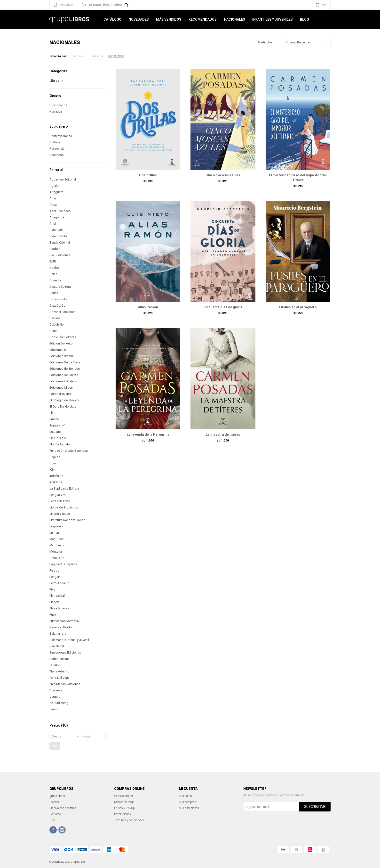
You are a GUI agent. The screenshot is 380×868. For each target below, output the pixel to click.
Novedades (139, 19)
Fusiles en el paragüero (298, 307)
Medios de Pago (124, 802)
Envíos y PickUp (124, 808)
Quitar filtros (116, 56)
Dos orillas (148, 175)
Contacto (55, 814)
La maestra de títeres (223, 434)
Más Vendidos (169, 19)
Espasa (95, 56)
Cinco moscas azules (223, 175)
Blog (305, 19)
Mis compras (187, 802)
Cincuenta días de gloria (223, 307)
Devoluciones (123, 814)
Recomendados (203, 19)
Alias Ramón (148, 307)
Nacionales (234, 19)
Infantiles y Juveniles (273, 19)
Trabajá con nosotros (63, 808)
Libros (77, 56)
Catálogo (112, 19)
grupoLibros (57, 796)
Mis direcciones (189, 808)
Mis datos (185, 796)
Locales (54, 802)
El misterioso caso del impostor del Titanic (298, 178)
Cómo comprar (124, 796)
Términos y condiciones (129, 820)
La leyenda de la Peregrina (148, 434)
